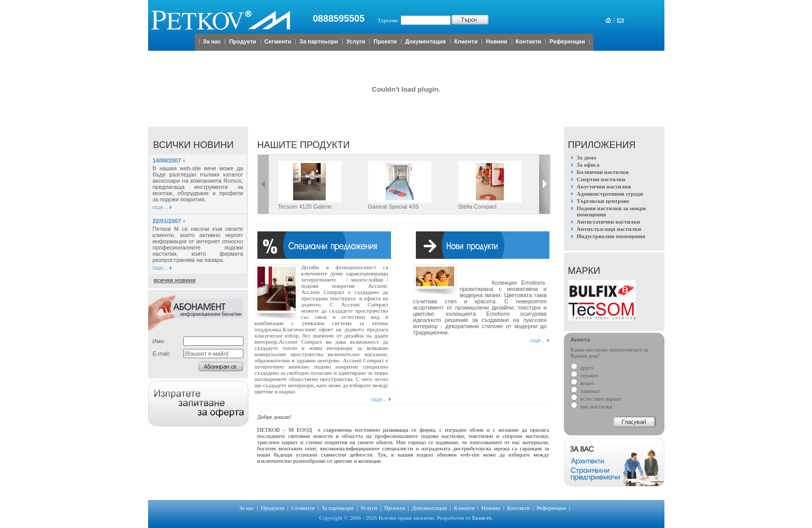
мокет (583, 383)
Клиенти (466, 41)
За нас (212, 41)
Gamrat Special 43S (394, 207)
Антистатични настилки (608, 222)
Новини (497, 41)
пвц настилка (591, 406)
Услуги (356, 41)
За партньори (318, 41)
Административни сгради (610, 194)
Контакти (528, 41)
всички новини (175, 280)
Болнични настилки (603, 172)
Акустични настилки (604, 186)
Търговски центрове (603, 201)
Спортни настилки (601, 179)
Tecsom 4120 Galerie (305, 207)
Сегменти (278, 41)
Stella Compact (478, 207)
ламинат (585, 391)
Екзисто (482, 518)
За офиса (588, 165)
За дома (587, 157)
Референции (567, 41)
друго (582, 368)
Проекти (385, 41)
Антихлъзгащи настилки (609, 229)
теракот (585, 375)
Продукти (242, 41)
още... (161, 207)
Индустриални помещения (611, 236)
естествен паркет (596, 399)
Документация (425, 41)
